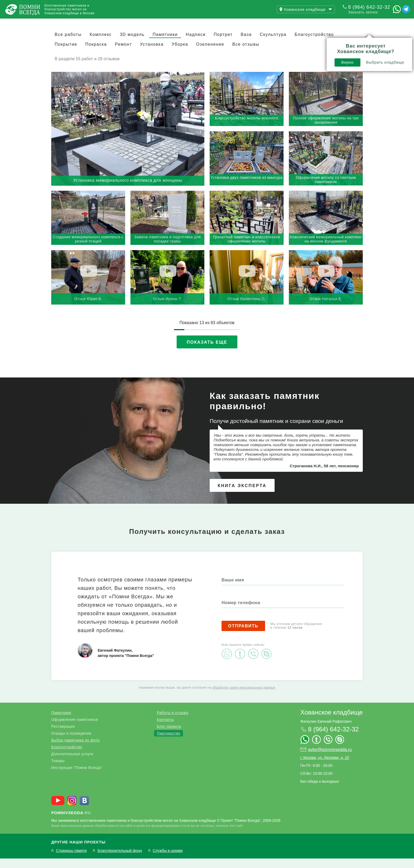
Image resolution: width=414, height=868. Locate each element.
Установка (152, 54)
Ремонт (123, 54)
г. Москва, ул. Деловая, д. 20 (325, 767)
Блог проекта (169, 736)
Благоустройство (67, 757)
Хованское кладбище (332, 722)
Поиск (389, 23)
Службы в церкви (168, 860)
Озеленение (210, 54)
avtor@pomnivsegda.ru (330, 759)
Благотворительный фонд (120, 860)
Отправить (243, 635)
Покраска (96, 54)
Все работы (68, 44)
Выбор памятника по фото (75, 750)
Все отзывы (246, 54)
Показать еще (207, 352)
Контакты (140, 23)
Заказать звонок (363, 12)
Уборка (180, 54)
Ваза (246, 44)
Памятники (165, 44)
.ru (71, 822)
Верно (269, 42)
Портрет (223, 44)
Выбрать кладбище (307, 42)
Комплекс (101, 44)
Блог (108, 23)
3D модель (132, 44)
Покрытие (66, 54)
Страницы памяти (71, 860)
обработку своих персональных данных (244, 697)
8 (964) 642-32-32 (369, 7)
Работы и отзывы (66, 23)
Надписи (196, 44)
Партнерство (169, 743)
